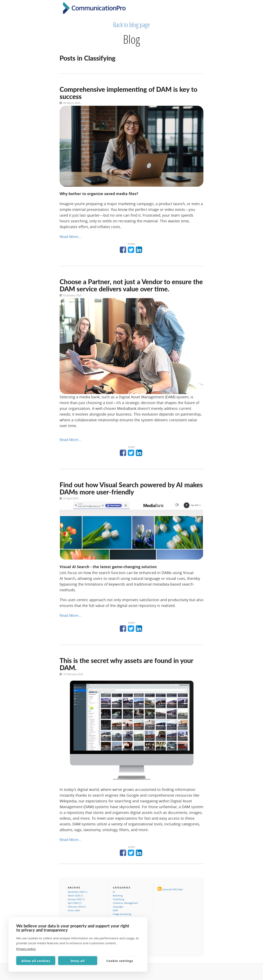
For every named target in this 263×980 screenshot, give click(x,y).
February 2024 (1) (77, 907)
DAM (115, 910)
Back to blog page (132, 25)
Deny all (78, 961)
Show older (74, 910)
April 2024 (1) (75, 903)
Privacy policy (26, 949)
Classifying (118, 899)
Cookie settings (120, 961)
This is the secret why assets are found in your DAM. (126, 664)
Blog (131, 39)
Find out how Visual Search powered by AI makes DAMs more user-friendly (131, 488)
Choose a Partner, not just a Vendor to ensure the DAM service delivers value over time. (131, 285)
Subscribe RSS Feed (172, 889)
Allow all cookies (36, 961)
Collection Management (125, 903)
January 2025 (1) (76, 899)
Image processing (122, 914)
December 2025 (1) (77, 892)
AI (114, 892)
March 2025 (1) (75, 896)
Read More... (70, 237)
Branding (118, 896)
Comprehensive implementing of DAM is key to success (128, 93)
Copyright (118, 907)
